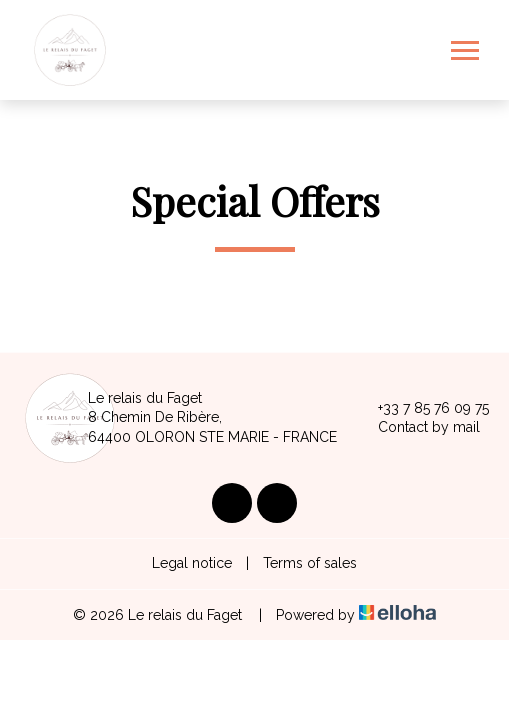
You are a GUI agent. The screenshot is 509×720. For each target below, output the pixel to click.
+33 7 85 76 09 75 (422, 408)
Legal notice (192, 563)
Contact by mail (417, 428)
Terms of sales (310, 563)
